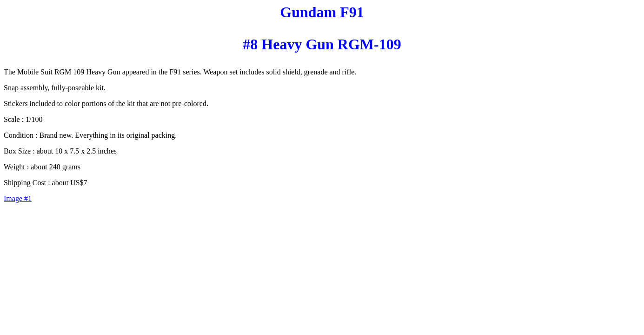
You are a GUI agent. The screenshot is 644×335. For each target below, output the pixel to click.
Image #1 (18, 198)
